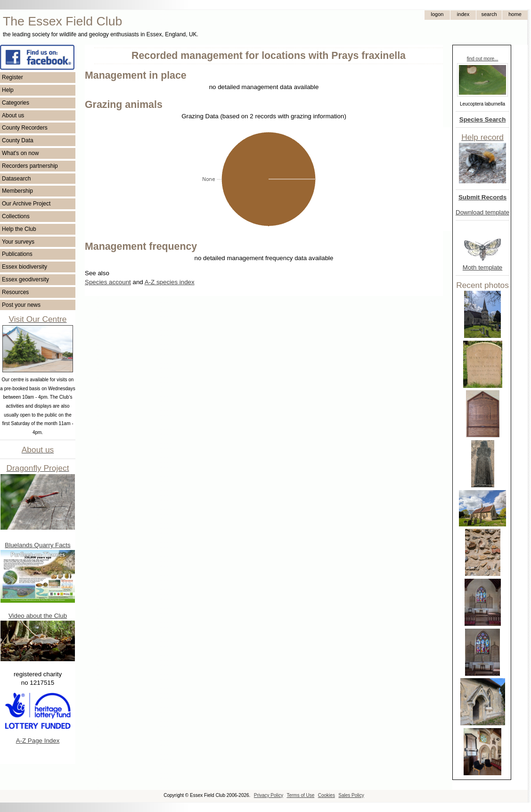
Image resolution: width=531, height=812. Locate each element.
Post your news (21, 305)
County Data (18, 140)
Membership (17, 191)
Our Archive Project (26, 204)
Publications (17, 254)
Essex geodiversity (25, 279)
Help (8, 90)
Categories (16, 103)
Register (12, 77)
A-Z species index (170, 282)
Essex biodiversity (25, 267)
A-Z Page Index (38, 741)
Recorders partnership (30, 166)
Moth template (482, 267)
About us (13, 115)
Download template (482, 212)
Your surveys (18, 242)
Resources (15, 292)
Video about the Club (38, 616)
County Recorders (25, 128)
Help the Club (19, 229)
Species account (108, 282)
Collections (16, 216)
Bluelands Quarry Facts (37, 545)
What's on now (20, 153)
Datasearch (16, 179)
